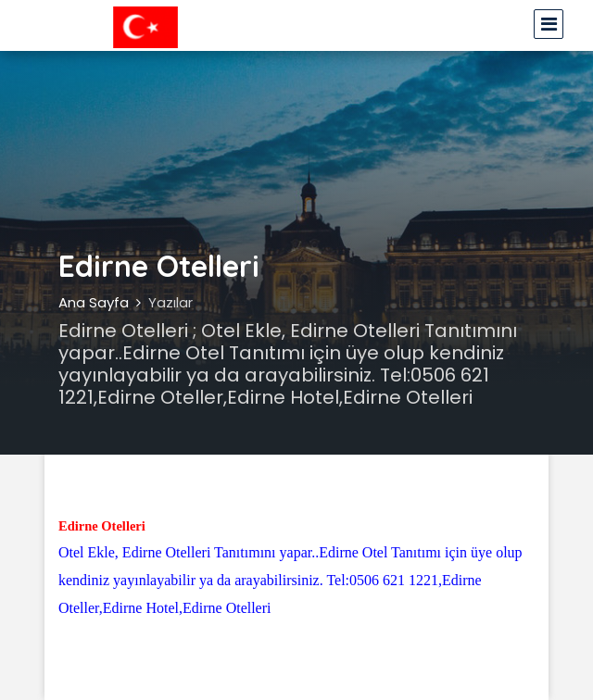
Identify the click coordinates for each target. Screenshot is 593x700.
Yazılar (170, 302)
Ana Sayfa (94, 302)
